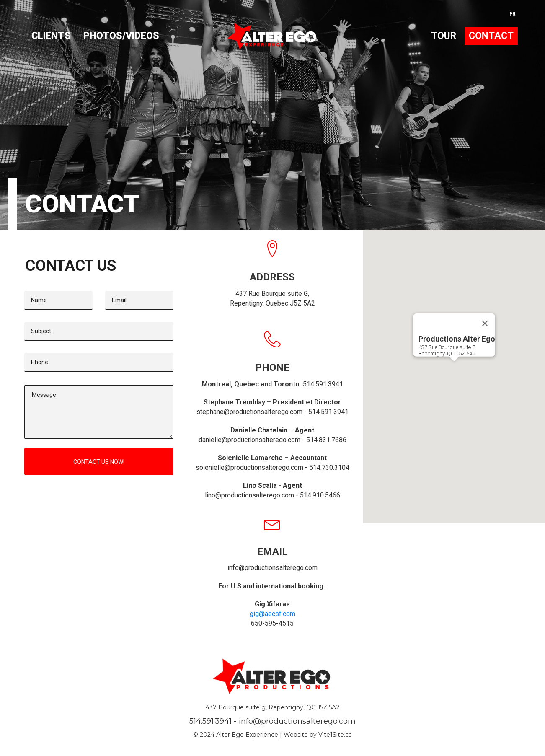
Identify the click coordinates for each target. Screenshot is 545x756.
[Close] (485, 324)
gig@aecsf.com (272, 614)
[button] (454, 369)
